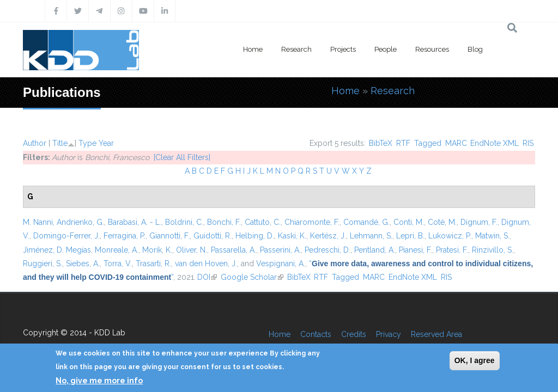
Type (87, 143)
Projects (343, 49)
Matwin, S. (492, 236)
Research (296, 49)
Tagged (428, 143)
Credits (354, 334)
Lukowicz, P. (450, 236)
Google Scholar (252, 277)
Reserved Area (436, 334)
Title (60, 143)
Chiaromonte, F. (312, 222)
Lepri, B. (410, 236)
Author (35, 143)
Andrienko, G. (80, 222)
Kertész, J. (328, 236)
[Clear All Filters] (182, 157)
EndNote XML (495, 143)
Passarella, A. (233, 250)
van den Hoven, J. (206, 264)
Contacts (316, 334)
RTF (403, 143)
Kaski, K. (292, 236)
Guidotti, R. (213, 236)
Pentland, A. (375, 250)
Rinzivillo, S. (493, 250)
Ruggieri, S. (43, 264)
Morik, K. (157, 250)
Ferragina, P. (125, 236)
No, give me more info (99, 381)
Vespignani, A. (281, 264)
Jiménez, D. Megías (57, 250)
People (386, 49)
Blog (475, 49)
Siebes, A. (83, 264)
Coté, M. (442, 222)
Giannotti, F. (169, 236)
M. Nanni (38, 222)
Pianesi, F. (416, 250)
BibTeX (381, 143)
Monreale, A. (117, 250)
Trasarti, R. (153, 264)
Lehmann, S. (371, 236)
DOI (207, 277)
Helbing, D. (255, 236)
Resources (432, 49)
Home (253, 49)
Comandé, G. (366, 222)
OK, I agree (475, 360)
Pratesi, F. (452, 250)
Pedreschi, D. (327, 250)
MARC (456, 143)
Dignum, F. (479, 222)
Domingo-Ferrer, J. (66, 236)
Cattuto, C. (263, 222)
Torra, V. (118, 264)
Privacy (389, 334)
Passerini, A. (280, 250)
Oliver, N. (192, 250)
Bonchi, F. (224, 222)
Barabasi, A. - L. (135, 222)
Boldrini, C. (184, 222)
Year (106, 143)
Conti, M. (409, 222)
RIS (528, 143)
